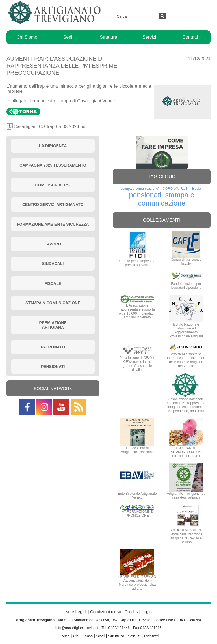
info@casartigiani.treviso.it (77, 628)
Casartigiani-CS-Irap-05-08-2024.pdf (50, 127)
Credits (131, 612)
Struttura (108, 37)
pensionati (145, 195)
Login (147, 612)
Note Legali (76, 612)
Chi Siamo (27, 37)
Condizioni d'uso (106, 612)
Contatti (190, 37)
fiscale (196, 189)
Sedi (68, 37)
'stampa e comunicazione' (139, 189)
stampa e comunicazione (166, 199)
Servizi (149, 37)
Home (64, 636)
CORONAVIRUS (175, 189)
